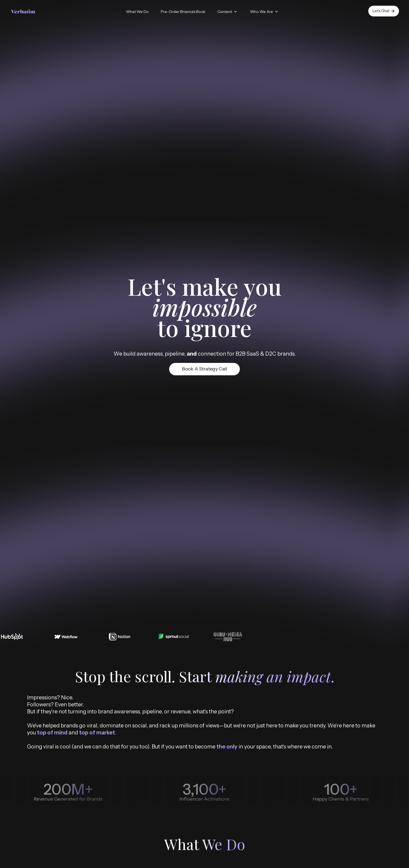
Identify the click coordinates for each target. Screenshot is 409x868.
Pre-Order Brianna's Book (183, 12)
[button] (228, 12)
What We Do (137, 12)
